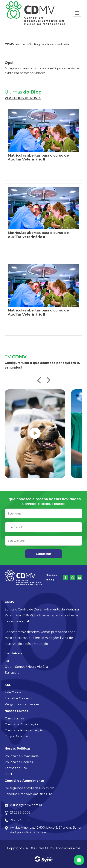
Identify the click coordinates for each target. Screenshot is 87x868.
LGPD (9, 774)
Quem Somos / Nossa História (26, 667)
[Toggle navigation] (77, 13)
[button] (39, 381)
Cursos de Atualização (21, 724)
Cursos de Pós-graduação (24, 730)
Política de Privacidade (22, 756)
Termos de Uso (16, 768)
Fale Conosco (15, 692)
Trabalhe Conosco (18, 698)
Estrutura (12, 673)
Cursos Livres (14, 718)
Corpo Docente (16, 736)
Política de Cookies (19, 762)
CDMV (10, 44)
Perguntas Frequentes (22, 704)
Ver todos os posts (23, 98)
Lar (7, 661)
